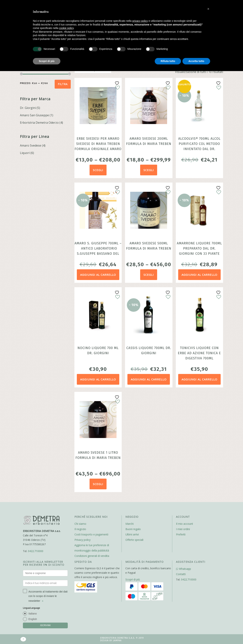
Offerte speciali (134, 540)
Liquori (25, 153)
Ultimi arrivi (132, 534)
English (33, 619)
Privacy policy (82, 540)
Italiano (33, 614)
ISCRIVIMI (45, 625)
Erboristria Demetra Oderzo (39, 123)
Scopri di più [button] (47, 61)
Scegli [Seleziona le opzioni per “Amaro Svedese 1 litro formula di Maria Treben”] (98, 484)
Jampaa (117, 640)
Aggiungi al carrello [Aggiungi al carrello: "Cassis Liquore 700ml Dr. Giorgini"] (149, 379)
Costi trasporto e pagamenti (91, 534)
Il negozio (80, 529)
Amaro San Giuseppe (34, 115)
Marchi (129, 524)
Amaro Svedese (31, 145)
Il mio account (184, 524)
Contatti (181, 574)
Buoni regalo (133, 529)
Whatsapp (183, 569)
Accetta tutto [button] (196, 61)
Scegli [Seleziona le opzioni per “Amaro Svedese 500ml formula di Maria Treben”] (149, 275)
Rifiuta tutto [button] (168, 61)
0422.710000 (36, 551)
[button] (208, 9)
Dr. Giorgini (28, 108)
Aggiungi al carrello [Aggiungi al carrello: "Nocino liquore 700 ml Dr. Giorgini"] (98, 379)
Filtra (63, 84)
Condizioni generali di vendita (92, 556)
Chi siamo (80, 524)
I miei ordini (183, 529)
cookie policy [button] (66, 28)
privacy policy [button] (140, 21)
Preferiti (181, 534)
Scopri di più (133, 579)
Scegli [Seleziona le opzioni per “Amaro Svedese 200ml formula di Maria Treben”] (149, 170)
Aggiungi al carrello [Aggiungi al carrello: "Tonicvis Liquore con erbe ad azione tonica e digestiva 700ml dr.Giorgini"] (199, 379)
